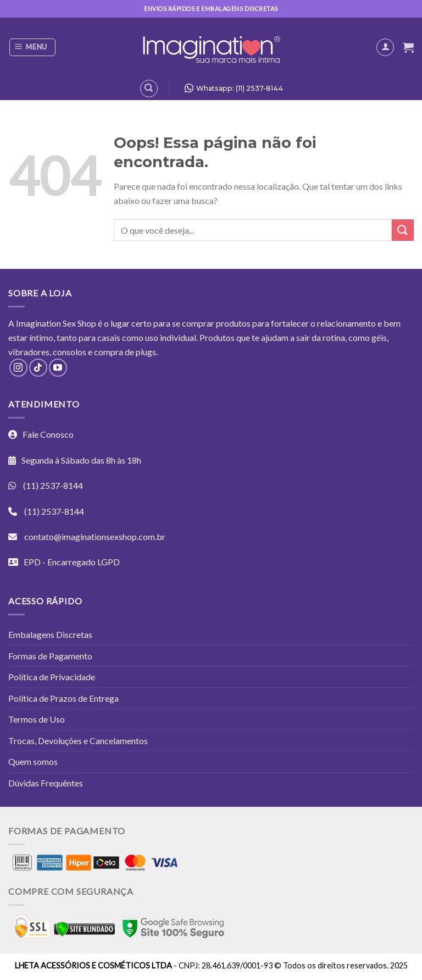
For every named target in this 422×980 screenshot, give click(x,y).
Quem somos (33, 761)
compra (109, 352)
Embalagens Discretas (50, 634)
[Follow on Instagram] (18, 368)
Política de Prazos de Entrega (63, 698)
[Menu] (33, 47)
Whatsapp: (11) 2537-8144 (231, 88)
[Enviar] (403, 230)
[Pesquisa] (149, 89)
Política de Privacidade (52, 677)
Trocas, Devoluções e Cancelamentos (78, 740)
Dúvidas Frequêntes (46, 783)
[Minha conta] (385, 47)
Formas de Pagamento (50, 656)
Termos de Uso (37, 719)
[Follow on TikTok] (38, 368)
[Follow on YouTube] (58, 368)
